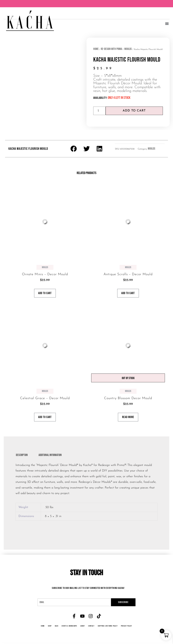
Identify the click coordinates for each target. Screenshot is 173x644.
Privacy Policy (128, 628)
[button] (167, 24)
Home (96, 49)
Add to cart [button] (45, 294)
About (83, 628)
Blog (56, 628)
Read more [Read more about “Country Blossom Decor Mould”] (128, 418)
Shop (49, 628)
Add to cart (134, 111)
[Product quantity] (99, 111)
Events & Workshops (69, 628)
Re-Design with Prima (112, 49)
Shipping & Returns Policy (108, 628)
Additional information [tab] (50, 457)
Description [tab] (22, 457)
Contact (91, 628)
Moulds (128, 49)
